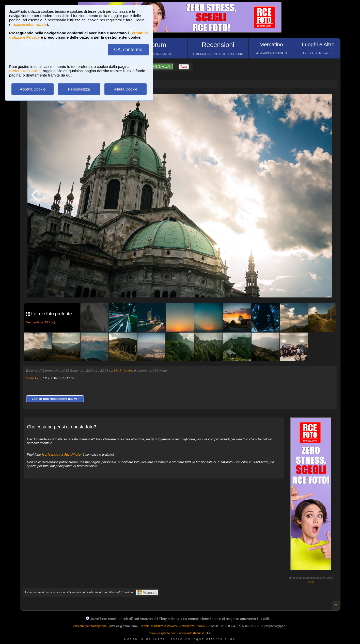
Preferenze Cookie (25, 71)
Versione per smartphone (90, 626)
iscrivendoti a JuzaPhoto (61, 454)
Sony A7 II (34, 378)
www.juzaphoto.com (163, 633)
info (311, 582)
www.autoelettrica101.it (195, 633)
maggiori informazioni (29, 24)
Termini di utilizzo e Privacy (159, 626)
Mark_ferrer (123, 371)
